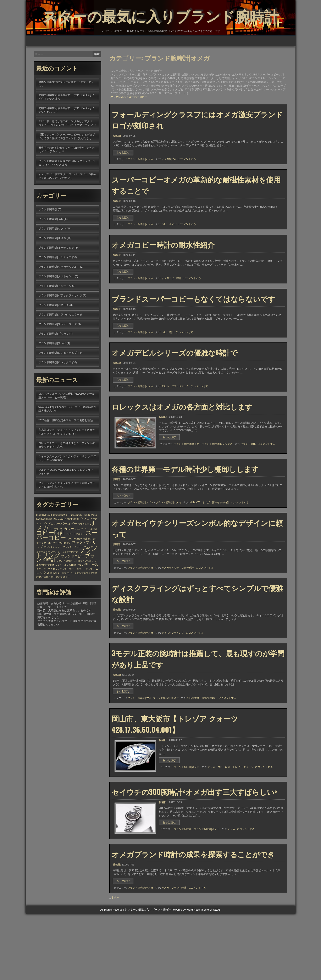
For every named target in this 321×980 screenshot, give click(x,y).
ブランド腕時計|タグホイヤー (56, 303)
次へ (117, 964)
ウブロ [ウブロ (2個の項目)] (85, 545)
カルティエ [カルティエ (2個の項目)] (72, 555)
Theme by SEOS (211, 976)
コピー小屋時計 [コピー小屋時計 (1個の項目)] (89, 555)
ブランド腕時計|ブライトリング (58, 350)
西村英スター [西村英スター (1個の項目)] (63, 603)
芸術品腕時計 (209, 752)
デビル (165, 425)
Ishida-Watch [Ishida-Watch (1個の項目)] (90, 541)
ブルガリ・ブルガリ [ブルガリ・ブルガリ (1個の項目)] (84, 587)
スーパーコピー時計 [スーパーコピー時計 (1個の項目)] (77, 565)
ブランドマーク (180, 425)
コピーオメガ (169, 254)
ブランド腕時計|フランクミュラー (59, 341)
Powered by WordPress (186, 976)
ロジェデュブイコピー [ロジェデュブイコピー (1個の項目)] (64, 595)
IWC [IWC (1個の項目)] (38, 545)
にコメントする (187, 186)
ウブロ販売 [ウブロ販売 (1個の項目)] (84, 550)
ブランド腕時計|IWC (139, 752)
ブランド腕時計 (183, 889)
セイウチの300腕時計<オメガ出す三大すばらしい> (194, 852)
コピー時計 (168, 368)
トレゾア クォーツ (243, 824)
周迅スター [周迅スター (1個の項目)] (56, 600)
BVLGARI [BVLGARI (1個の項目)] (47, 541)
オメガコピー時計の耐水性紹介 (163, 277)
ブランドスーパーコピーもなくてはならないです (193, 334)
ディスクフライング (173, 684)
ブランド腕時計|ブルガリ (54, 360)
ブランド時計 (179, 951)
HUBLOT (195, 547)
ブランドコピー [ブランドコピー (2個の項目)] (73, 582)
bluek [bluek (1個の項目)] (39, 541)
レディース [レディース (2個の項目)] (90, 591)
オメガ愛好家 (169, 186)
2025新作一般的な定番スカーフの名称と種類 (66, 447)
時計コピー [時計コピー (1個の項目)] (68, 600)
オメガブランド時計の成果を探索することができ (193, 917)
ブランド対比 (248, 486)
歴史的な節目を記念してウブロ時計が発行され (67, 174)
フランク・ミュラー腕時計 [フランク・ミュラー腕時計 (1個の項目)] (64, 578)
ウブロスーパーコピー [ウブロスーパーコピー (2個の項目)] (60, 550)
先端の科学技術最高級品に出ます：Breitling (65, 121)
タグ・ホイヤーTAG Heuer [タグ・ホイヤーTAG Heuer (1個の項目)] (55, 569)
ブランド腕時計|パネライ (54, 331)
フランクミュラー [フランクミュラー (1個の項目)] (53, 573)
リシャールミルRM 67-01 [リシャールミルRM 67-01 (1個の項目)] (68, 591)
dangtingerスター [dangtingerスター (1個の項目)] (61, 541)
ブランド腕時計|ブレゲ (52, 370)
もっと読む (124, 179)
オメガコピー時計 (171, 311)
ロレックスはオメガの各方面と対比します (182, 448)
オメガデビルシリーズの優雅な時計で (175, 391)
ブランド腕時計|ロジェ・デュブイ (59, 379)
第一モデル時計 (221, 547)
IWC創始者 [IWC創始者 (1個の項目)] (47, 545)
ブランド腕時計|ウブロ (140, 547)
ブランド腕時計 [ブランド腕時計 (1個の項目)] (64, 587)
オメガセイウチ (170, 616)
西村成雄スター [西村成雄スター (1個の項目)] (47, 603)
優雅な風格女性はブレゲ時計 (56, 108)
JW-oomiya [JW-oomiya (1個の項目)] (59, 545)
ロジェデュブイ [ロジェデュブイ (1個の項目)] (44, 595)
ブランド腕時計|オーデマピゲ (56, 274)
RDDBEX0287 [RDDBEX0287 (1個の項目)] (72, 545)
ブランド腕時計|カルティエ (55, 284)
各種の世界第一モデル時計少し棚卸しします (185, 513)
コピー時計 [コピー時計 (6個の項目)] (51, 559)
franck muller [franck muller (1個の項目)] (77, 541)
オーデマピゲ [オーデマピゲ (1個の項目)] (56, 555)
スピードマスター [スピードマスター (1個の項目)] (76, 560)
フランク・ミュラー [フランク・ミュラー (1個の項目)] (73, 573)
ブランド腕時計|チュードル (55, 312)
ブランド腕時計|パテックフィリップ (60, 322)
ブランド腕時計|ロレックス (217, 486)
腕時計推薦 (193, 752)
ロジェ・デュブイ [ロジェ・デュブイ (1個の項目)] (86, 595)
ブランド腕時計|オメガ (140, 186)
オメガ (206, 547)
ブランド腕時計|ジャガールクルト (59, 293)
